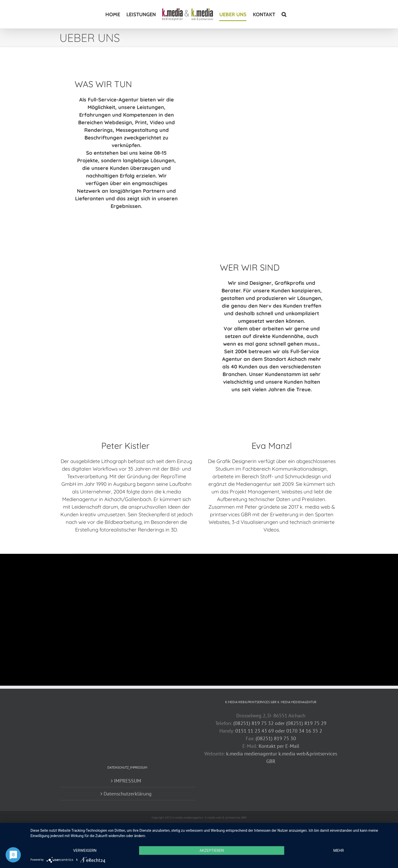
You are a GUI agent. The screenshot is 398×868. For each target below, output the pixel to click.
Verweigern (85, 851)
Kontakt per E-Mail (279, 746)
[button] (284, 14)
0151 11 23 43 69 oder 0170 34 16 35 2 (279, 731)
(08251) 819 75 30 (276, 738)
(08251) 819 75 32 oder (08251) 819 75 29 (280, 723)
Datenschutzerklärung (128, 794)
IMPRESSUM (128, 781)
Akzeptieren (212, 851)
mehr (339, 851)
